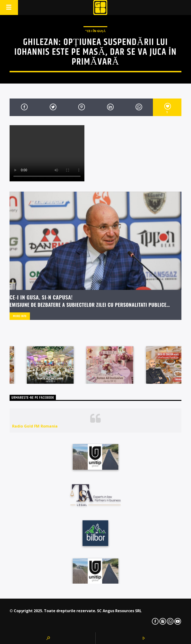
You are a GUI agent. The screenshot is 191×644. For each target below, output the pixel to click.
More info (20, 316)
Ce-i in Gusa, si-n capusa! (41, 297)
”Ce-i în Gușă (95, 31)
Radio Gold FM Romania (35, 426)
